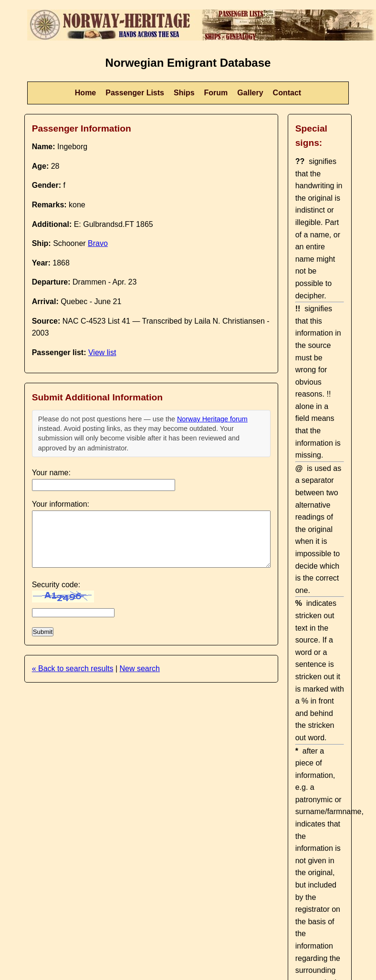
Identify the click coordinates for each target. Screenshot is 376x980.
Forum (216, 93)
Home (85, 93)
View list (102, 352)
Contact (287, 93)
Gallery (250, 93)
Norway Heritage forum (212, 419)
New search (139, 669)
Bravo (98, 243)
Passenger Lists (135, 93)
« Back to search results (73, 669)
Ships (184, 93)
